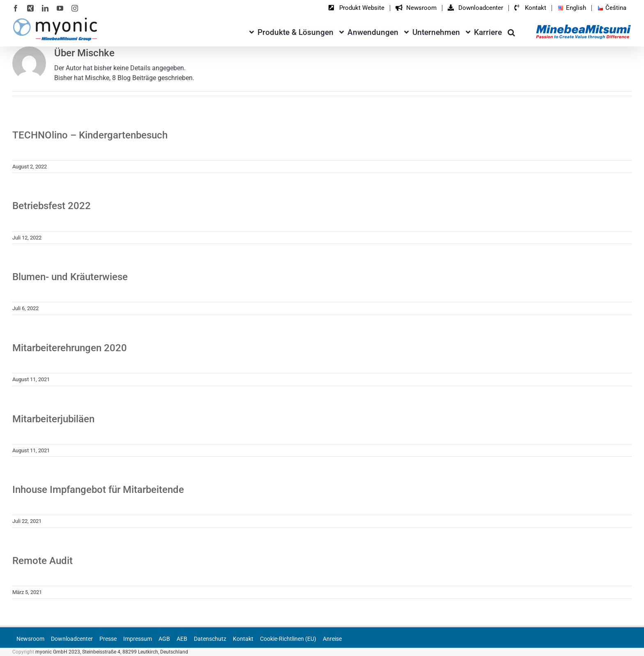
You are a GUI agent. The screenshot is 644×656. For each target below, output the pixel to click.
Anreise (332, 639)
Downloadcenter (72, 639)
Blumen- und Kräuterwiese (70, 277)
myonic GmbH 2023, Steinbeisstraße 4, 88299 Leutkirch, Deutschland (112, 652)
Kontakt (243, 639)
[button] (511, 31)
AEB (182, 639)
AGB (164, 639)
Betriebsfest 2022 (52, 206)
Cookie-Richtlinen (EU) (288, 639)
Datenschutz (210, 639)
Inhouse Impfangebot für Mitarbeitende (98, 490)
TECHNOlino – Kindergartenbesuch (90, 135)
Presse (108, 639)
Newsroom (30, 639)
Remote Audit (43, 561)
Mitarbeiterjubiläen (53, 419)
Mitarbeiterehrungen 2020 (70, 348)
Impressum (138, 639)
